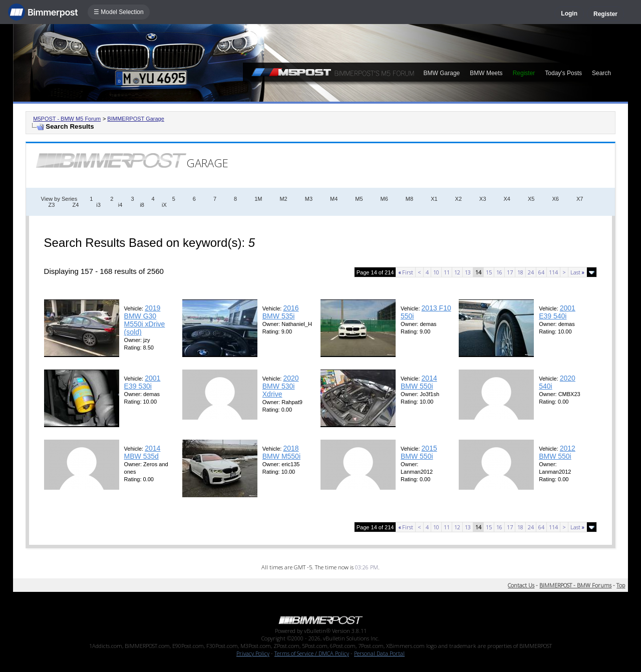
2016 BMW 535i (281, 312)
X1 (434, 199)
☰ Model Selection (119, 12)
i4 (120, 205)
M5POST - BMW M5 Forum (67, 119)
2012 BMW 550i (557, 452)
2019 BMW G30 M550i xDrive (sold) (145, 320)
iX (164, 205)
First (406, 272)
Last (577, 272)
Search (601, 73)
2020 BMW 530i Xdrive (281, 386)
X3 (483, 199)
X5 (531, 199)
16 (499, 272)
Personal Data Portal (379, 653)
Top (621, 585)
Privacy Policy (253, 653)
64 (541, 272)
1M (258, 199)
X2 (458, 199)
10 (436, 272)
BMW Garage (442, 73)
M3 (309, 199)
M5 (359, 199)
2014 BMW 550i (419, 382)
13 (468, 272)
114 (553, 272)
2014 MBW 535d (142, 452)
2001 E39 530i (142, 382)
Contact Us (521, 585)
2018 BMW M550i (281, 452)
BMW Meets (486, 73)
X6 (555, 199)
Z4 (75, 205)
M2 (283, 199)
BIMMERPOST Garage (136, 119)
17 (510, 272)
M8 (409, 199)
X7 (580, 199)
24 (531, 272)
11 (447, 272)
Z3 (52, 205)
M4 (334, 199)
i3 (98, 205)
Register (605, 14)
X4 (507, 199)
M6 (384, 199)
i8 (142, 205)
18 (520, 272)
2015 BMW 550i (419, 452)
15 (489, 272)
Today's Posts (563, 73)
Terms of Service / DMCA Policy (312, 653)
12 (457, 272)
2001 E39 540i (557, 312)
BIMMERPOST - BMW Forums (575, 585)
